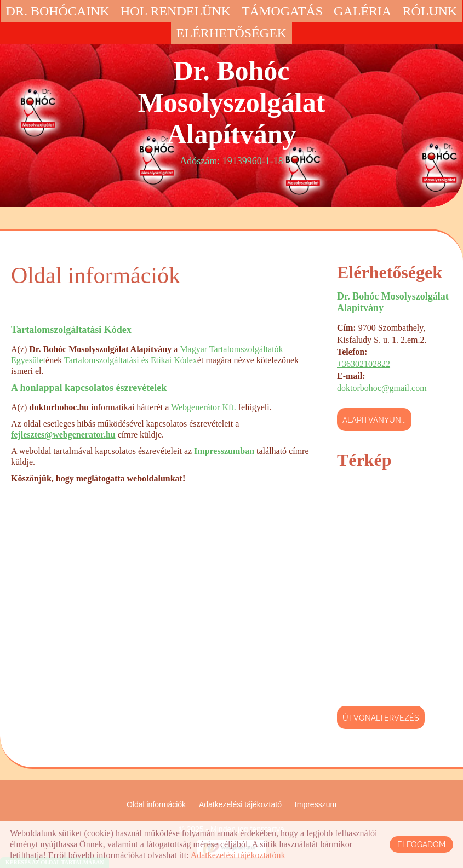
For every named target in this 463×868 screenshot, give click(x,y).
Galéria (362, 11)
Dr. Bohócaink (58, 11)
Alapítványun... (374, 420)
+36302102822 (364, 364)
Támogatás (282, 11)
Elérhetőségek (231, 33)
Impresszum (316, 804)
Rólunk (430, 11)
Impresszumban (224, 451)
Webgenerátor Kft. (204, 407)
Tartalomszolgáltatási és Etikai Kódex (131, 360)
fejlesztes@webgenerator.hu (63, 435)
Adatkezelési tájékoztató (240, 804)
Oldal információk (156, 804)
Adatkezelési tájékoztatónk (238, 855)
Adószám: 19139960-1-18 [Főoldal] (231, 111)
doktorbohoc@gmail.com (382, 388)
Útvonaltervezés (381, 718)
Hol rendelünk (176, 11)
